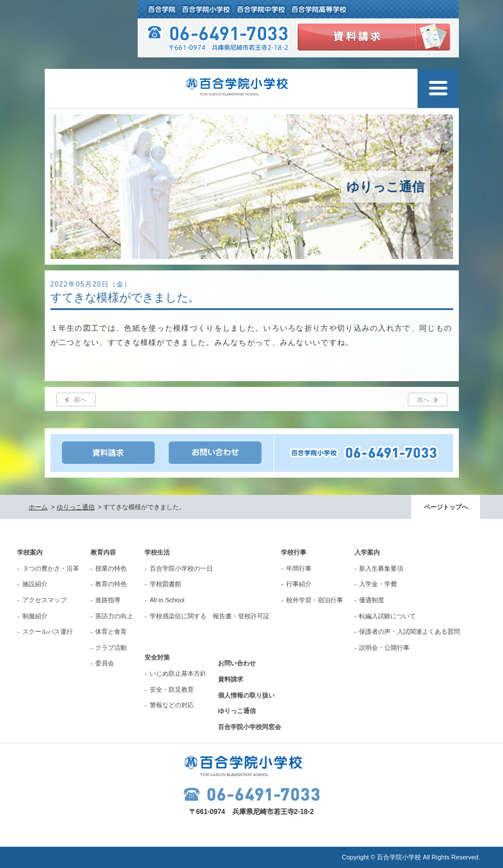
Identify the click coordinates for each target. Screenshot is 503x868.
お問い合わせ (237, 663)
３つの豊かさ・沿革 (51, 568)
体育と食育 (111, 631)
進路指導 (108, 600)
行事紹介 (299, 584)
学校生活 (157, 552)
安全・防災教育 (172, 689)
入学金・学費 (378, 584)
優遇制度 (372, 600)
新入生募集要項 (381, 568)
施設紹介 (35, 584)
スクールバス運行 (48, 631)
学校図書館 (165, 584)
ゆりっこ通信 (76, 507)
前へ (80, 400)
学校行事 (294, 552)
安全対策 (157, 657)
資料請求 (231, 679)
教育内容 (103, 552)
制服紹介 (35, 616)
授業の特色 (111, 568)
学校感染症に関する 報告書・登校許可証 (210, 616)
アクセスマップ (44, 600)
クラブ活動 (111, 648)
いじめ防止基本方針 (178, 673)
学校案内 (30, 552)
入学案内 (367, 552)
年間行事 (299, 568)
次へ (423, 400)
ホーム (38, 507)
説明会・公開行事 (384, 648)
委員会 (105, 663)
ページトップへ (446, 507)
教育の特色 (111, 584)
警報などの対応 (172, 705)
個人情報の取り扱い (246, 695)
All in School (167, 600)
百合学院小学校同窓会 (249, 727)
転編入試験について (387, 616)
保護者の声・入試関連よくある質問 (410, 631)
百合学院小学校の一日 (181, 568)
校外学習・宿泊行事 (315, 600)
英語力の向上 (114, 616)
